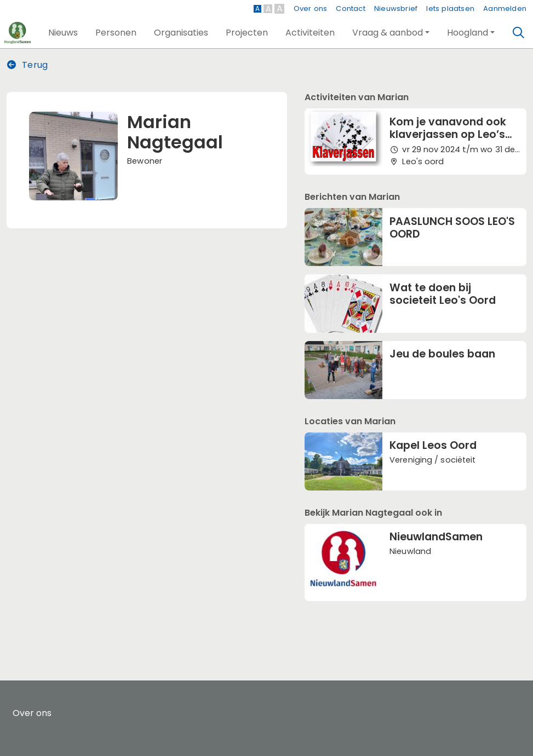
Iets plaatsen (450, 8)
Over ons (311, 8)
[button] (63, 33)
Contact (350, 8)
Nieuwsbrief (396, 8)
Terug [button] (27, 65)
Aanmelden (505, 8)
